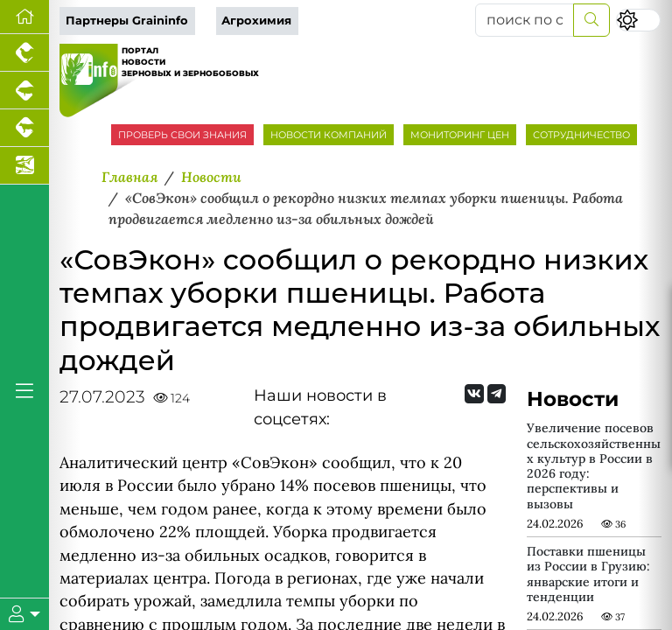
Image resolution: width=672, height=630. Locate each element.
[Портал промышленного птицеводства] (24, 53)
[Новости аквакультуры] (24, 166)
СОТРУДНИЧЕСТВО (581, 135)
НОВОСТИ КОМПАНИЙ (329, 135)
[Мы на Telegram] (497, 394)
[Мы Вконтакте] (474, 394)
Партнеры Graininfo (127, 21)
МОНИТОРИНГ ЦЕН (460, 135)
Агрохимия (256, 21)
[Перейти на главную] (24, 17)
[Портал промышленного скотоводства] (24, 128)
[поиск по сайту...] (525, 20)
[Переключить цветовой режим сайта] (638, 20)
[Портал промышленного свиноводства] (24, 91)
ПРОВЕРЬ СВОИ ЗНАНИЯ (182, 135)
